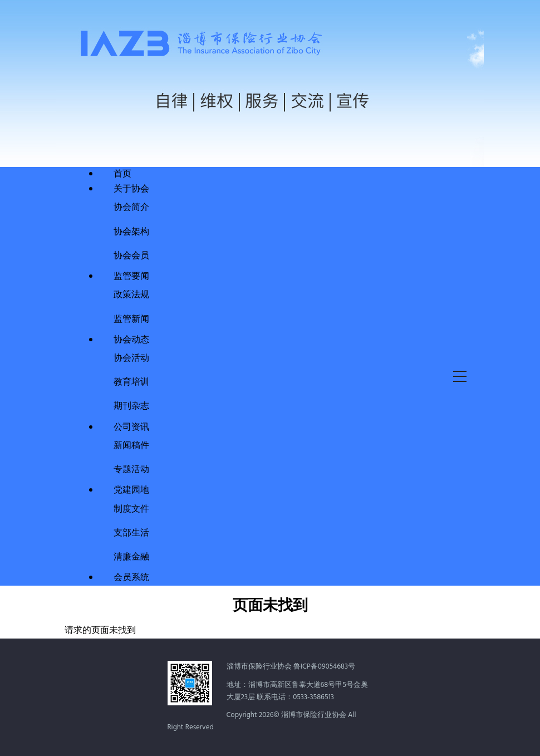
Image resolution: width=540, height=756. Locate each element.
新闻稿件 (131, 445)
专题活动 (131, 468)
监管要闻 (131, 277)
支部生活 (131, 532)
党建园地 (131, 490)
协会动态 (131, 340)
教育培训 (131, 381)
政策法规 (131, 294)
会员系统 (131, 578)
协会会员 (131, 255)
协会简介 (131, 206)
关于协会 (131, 189)
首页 (122, 174)
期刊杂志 (131, 405)
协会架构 (131, 231)
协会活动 (131, 357)
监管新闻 (131, 318)
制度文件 (131, 508)
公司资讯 (131, 428)
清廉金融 (131, 556)
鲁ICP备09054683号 (324, 667)
